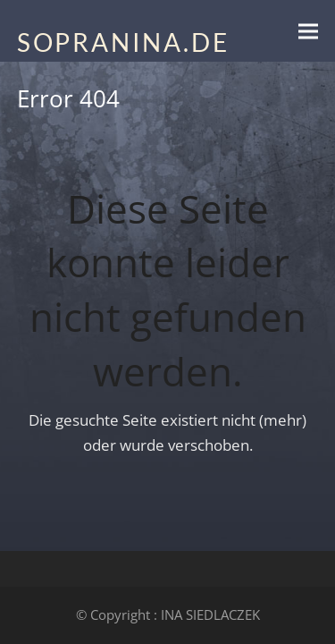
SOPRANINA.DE (123, 42)
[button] (308, 31)
